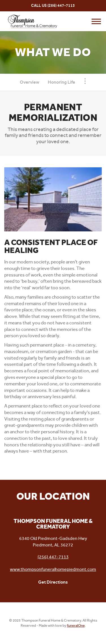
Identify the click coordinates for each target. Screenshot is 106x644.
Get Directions (53, 582)
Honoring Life (61, 82)
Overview (30, 82)
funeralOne (76, 625)
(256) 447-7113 (61, 6)
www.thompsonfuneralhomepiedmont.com (53, 569)
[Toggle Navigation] (85, 81)
